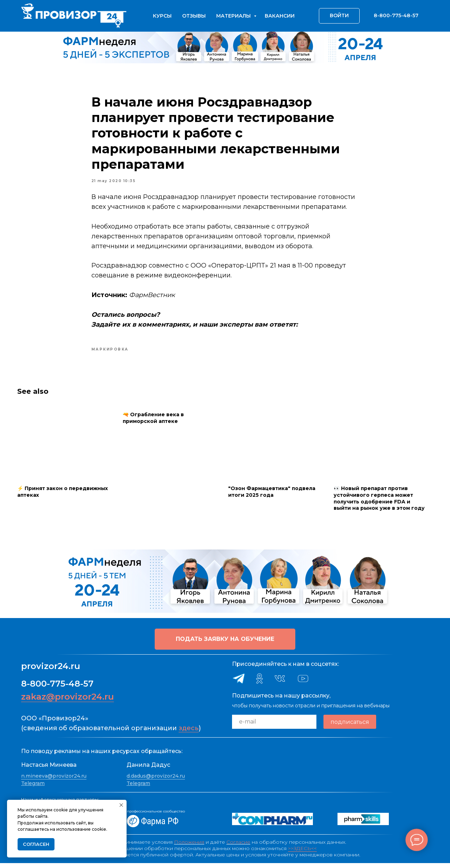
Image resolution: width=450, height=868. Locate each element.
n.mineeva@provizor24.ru (54, 781)
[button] (225, 644)
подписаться (350, 727)
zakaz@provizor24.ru (67, 702)
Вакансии (280, 16)
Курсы (162, 16)
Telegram (33, 788)
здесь (189, 733)
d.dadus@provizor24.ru (156, 781)
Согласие (238, 847)
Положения (189, 847)
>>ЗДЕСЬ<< (302, 853)
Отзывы (194, 16)
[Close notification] (121, 805)
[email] (274, 727)
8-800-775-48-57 (57, 689)
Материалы (234, 16)
